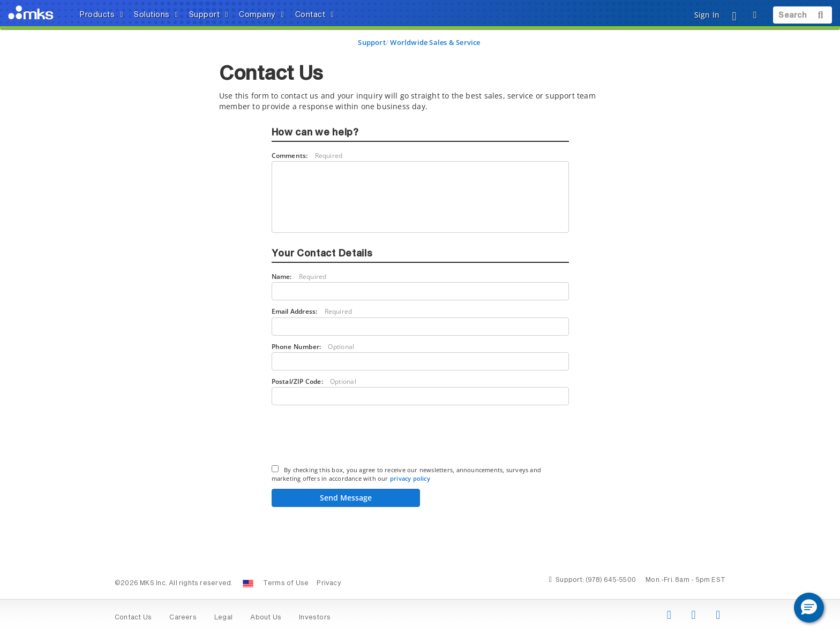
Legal (223, 618)
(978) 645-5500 (611, 580)
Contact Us (133, 618)
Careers (183, 618)
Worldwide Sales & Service (435, 42)
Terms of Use (286, 584)
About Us (266, 618)
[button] (809, 608)
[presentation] (353, 437)
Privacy (329, 584)
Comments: (307, 156)
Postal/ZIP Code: (314, 381)
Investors (315, 618)
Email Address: (312, 311)
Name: (299, 277)
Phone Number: (313, 347)
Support (372, 42)
